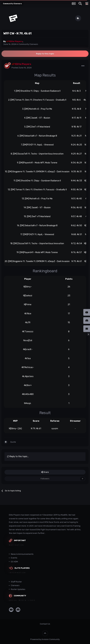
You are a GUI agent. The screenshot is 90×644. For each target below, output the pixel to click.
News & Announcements (22, 554)
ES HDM (14, 562)
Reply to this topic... (18, 456)
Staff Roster (16, 582)
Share (45, 472)
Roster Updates (18, 589)
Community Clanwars (28, 44)
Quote (13, 442)
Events (14, 558)
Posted (22, 68)
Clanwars (15, 585)
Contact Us (45, 624)
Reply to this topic (45, 54)
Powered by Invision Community (45, 639)
